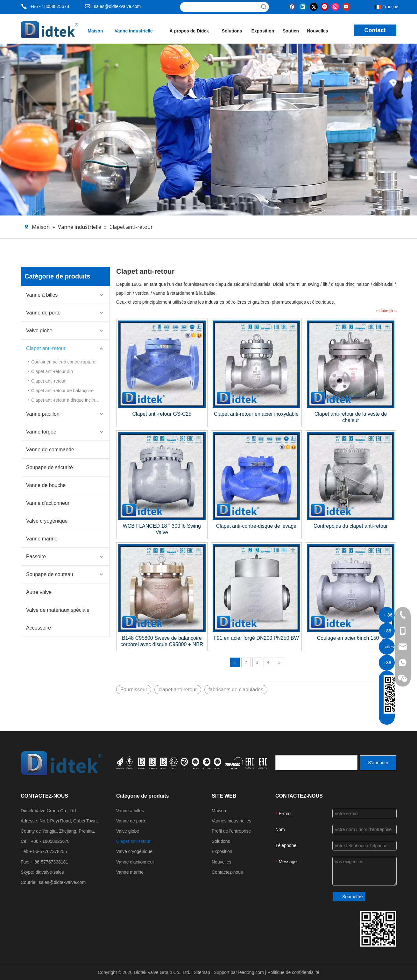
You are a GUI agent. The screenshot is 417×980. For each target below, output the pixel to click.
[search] (316, 763)
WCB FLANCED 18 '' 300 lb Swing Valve (162, 529)
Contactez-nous (227, 872)
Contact (375, 30)
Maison (219, 811)
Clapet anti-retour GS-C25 (162, 414)
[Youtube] (346, 6)
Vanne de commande (50, 450)
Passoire (36, 557)
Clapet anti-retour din (52, 371)
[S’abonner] (378, 763)
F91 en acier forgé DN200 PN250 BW (256, 638)
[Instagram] (335, 6)
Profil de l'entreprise (231, 831)
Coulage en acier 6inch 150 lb (351, 638)
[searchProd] (220, 7)
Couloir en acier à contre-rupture (63, 362)
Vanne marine (42, 539)
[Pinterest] (325, 6)
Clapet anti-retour (46, 348)
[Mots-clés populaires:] (264, 7)
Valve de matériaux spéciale (58, 610)
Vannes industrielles (231, 821)
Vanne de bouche (46, 485)
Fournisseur (134, 690)
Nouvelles (221, 862)
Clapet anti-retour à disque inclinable (67, 400)
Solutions (221, 841)
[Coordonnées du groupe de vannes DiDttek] (378, 929)
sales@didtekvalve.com (117, 6)
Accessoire (39, 628)
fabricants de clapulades (236, 690)
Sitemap (203, 972)
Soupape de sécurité (49, 467)
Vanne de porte (43, 313)
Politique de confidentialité (293, 972)
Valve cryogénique (47, 521)
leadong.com (252, 972)
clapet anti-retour (178, 690)
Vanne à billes (42, 295)
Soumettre (353, 897)
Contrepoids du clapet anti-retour (351, 526)
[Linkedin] (303, 6)
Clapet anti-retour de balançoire (62, 391)
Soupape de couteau (50, 574)
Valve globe (39, 331)
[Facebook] (292, 6)
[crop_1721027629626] (192, 763)
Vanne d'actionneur (48, 503)
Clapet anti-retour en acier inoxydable (256, 414)
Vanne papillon (43, 414)
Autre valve (39, 592)
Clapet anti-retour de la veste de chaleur (351, 417)
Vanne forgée (41, 432)
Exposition (222, 851)
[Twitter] (314, 6)
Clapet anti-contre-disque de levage (256, 526)
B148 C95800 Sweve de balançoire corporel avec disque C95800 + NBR (162, 641)
